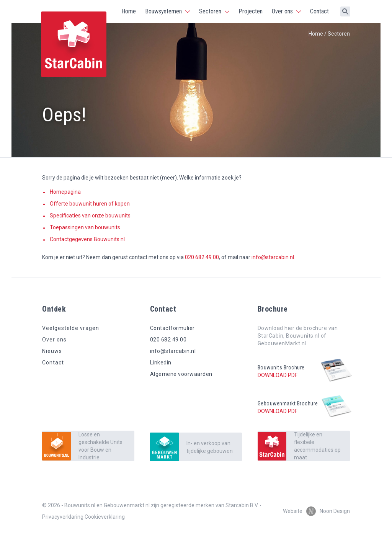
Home (129, 11)
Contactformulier (172, 328)
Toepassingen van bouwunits (85, 227)
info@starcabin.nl (273, 257)
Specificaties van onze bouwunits (90, 216)
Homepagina (65, 192)
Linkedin (161, 363)
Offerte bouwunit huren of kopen (90, 204)
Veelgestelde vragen (71, 328)
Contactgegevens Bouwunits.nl (87, 239)
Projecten (251, 11)
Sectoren (210, 11)
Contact (319, 11)
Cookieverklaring (105, 517)
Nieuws (52, 351)
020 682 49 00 (202, 257)
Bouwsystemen (163, 11)
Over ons (282, 11)
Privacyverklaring (63, 517)
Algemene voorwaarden (181, 374)
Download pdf (278, 375)
